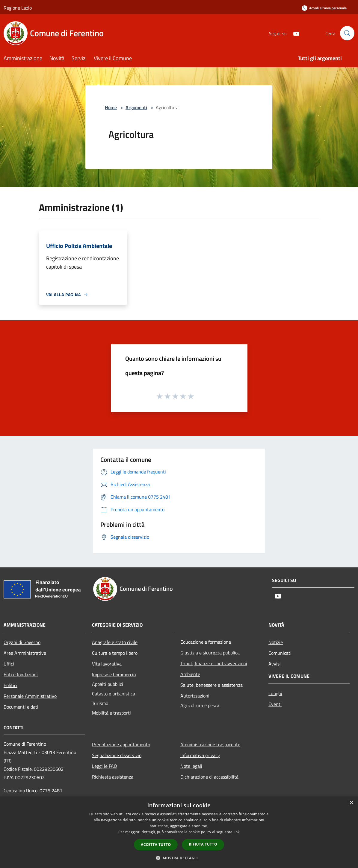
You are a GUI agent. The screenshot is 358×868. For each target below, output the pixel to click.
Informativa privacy (200, 755)
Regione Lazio (18, 8)
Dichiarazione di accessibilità (209, 777)
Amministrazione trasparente (210, 744)
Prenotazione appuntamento (121, 744)
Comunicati (280, 653)
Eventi (275, 704)
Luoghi (275, 693)
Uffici (9, 664)
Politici (10, 685)
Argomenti (136, 107)
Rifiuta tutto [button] (203, 844)
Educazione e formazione (206, 642)
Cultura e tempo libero (115, 653)
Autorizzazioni (195, 696)
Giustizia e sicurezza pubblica (210, 653)
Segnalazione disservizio (117, 755)
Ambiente (190, 674)
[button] (179, 858)
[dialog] (179, 832)
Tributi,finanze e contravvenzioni (214, 663)
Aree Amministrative (25, 653)
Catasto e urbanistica (114, 694)
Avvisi (275, 664)
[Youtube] (294, 33)
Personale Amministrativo (30, 696)
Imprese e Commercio (114, 674)
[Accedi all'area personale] (324, 8)
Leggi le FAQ (105, 766)
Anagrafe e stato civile (115, 642)
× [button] (351, 803)
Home (111, 107)
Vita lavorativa (107, 664)
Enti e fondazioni (21, 674)
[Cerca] (347, 33)
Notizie (276, 642)
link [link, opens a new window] (237, 832)
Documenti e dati (21, 707)
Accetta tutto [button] (156, 845)
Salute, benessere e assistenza (212, 685)
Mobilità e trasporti (111, 713)
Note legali (191, 766)
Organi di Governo (22, 642)
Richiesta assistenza (113, 777)
